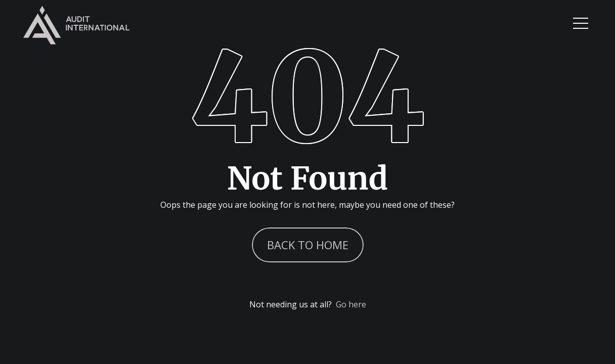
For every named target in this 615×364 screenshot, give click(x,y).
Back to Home (308, 245)
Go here (351, 304)
